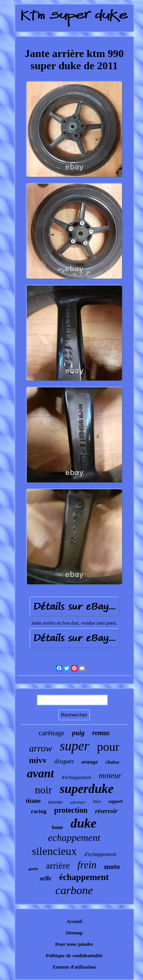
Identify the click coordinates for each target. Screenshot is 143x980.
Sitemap (74, 933)
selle (46, 878)
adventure (78, 802)
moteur (110, 775)
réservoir (106, 811)
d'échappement (76, 777)
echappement (74, 838)
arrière (58, 866)
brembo (55, 802)
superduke (86, 789)
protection (71, 810)
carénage (51, 733)
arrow (40, 748)
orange (89, 762)
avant (41, 773)
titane (33, 801)
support (115, 801)
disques (64, 761)
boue (57, 827)
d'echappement (100, 854)
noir (43, 790)
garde (34, 869)
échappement (84, 877)
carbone (74, 890)
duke (84, 823)
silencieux (55, 851)
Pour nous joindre (74, 944)
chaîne (112, 762)
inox (97, 801)
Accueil (74, 921)
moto (112, 867)
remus (101, 733)
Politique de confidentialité (74, 955)
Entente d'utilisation (74, 967)
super (74, 746)
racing (39, 811)
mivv (38, 760)
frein (87, 865)
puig (78, 733)
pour (108, 747)
